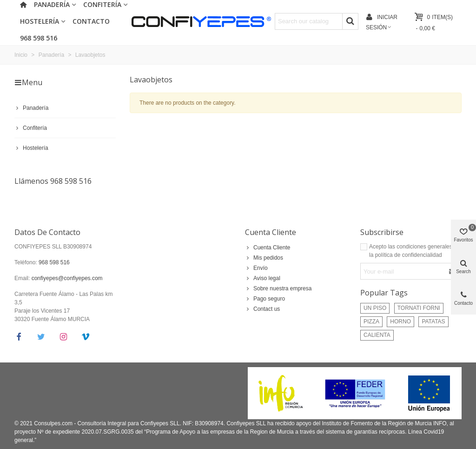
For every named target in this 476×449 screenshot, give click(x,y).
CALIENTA (377, 335)
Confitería (31, 128)
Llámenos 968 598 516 (53, 181)
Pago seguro (265, 299)
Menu (28, 82)
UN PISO (375, 308)
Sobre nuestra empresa (278, 288)
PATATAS (433, 322)
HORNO (400, 322)
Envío (256, 268)
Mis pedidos (264, 258)
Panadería (31, 108)
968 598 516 (39, 38)
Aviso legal (263, 278)
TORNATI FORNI (419, 308)
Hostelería (40, 21)
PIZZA (371, 322)
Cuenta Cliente (271, 232)
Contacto (91, 21)
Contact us (262, 309)
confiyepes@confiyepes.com (67, 278)
